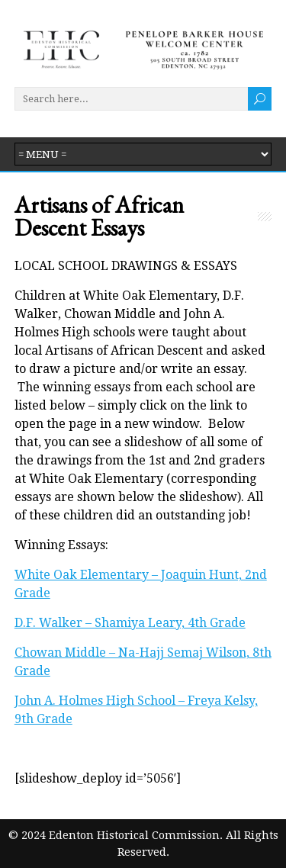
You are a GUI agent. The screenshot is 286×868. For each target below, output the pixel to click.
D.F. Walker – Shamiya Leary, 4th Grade (130, 623)
